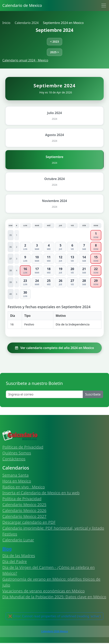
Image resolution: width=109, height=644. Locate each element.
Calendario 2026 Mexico (54, 631)
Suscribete (93, 394)
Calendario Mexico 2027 (24, 516)
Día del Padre (15, 561)
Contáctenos (14, 459)
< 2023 (55, 42)
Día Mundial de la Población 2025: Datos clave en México (54, 597)
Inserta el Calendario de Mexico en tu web (41, 493)
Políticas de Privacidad (23, 447)
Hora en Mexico (17, 481)
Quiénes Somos (17, 453)
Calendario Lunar (18, 540)
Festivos (10, 534)
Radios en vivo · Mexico (24, 487)
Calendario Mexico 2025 (24, 505)
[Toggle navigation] (104, 5)
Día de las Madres (19, 556)
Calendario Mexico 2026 (24, 510)
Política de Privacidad (22, 499)
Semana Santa (15, 475)
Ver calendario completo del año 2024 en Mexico (55, 348)
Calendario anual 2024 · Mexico (25, 60)
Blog (7, 549)
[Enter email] (44, 394)
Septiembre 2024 (54, 30)
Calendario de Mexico (22, 5)
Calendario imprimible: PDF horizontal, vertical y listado (53, 528)
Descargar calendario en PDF (29, 522)
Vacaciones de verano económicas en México (44, 591)
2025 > (55, 52)
